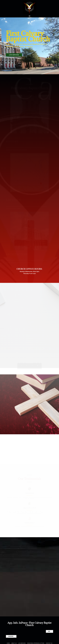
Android (11, 636)
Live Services (14, 55)
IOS (49, 631)
